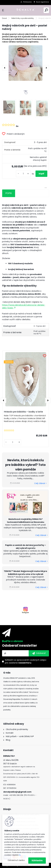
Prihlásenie (27, 2)
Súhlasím (37, 860)
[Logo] (26, 10)
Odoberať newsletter (20, 646)
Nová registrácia (42, 2)
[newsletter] (39, 653)
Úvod (4, 18)
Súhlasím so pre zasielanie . (26, 661)
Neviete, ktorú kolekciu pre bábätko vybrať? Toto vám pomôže (26, 465)
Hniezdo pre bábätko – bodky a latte (23, 412)
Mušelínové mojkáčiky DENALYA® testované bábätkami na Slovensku (26, 521)
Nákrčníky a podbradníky (23, 18)
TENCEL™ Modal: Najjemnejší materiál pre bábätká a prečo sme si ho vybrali (26, 573)
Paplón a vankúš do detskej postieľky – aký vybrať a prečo (26, 547)
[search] (46, 10)
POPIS (9, 193)
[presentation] (5, 68)
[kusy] (23, 174)
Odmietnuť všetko (16, 860)
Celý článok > (40, 483)
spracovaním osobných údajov (32, 660)
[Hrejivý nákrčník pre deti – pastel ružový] (26, 63)
